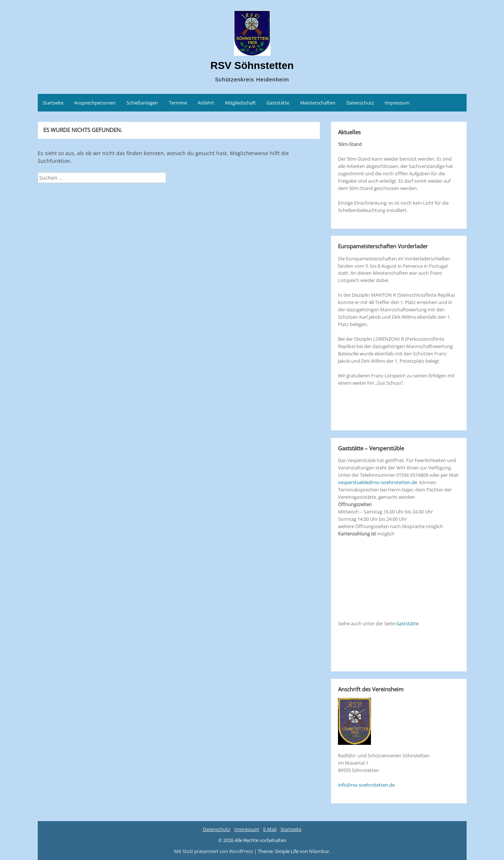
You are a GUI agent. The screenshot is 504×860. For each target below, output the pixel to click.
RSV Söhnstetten (252, 65)
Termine (178, 103)
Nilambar (319, 851)
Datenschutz (360, 103)
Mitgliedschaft (240, 103)
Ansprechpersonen (95, 103)
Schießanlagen (142, 103)
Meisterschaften (318, 103)
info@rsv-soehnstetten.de (366, 785)
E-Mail (270, 829)
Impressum (397, 103)
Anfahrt (206, 103)
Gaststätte (278, 103)
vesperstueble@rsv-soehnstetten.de (378, 482)
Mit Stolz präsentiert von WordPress (214, 851)
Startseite (53, 103)
